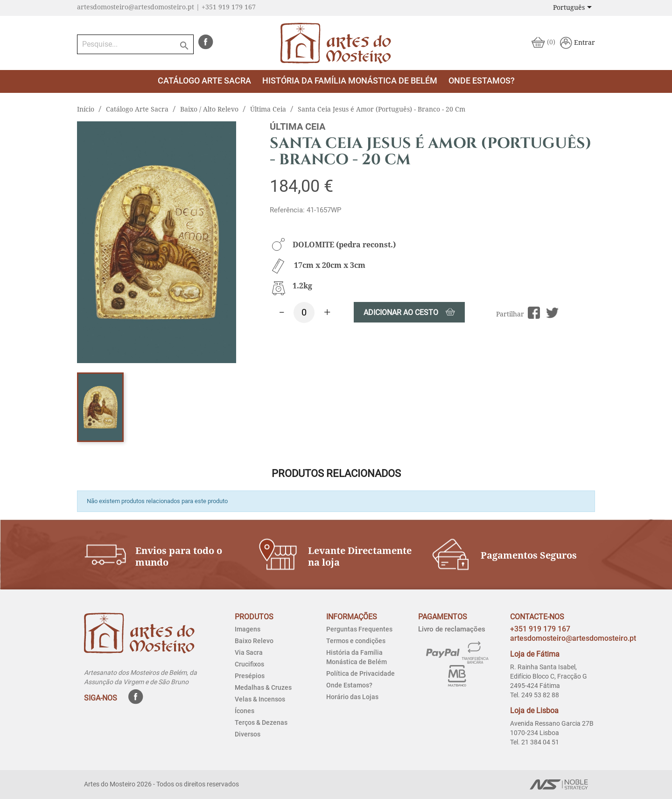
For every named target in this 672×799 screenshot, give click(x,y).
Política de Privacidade (360, 673)
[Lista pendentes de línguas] (574, 8)
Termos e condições (356, 641)
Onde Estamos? (349, 685)
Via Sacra (249, 652)
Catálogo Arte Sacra (204, 81)
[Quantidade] (304, 312)
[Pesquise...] (135, 44)
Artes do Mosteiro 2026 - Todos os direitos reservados (161, 784)
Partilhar (534, 313)
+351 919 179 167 (540, 629)
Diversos (248, 734)
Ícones (245, 711)
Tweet (552, 313)
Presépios (250, 676)
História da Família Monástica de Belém (350, 81)
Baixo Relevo (254, 641)
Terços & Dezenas (261, 722)
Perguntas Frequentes (359, 629)
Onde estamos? (482, 81)
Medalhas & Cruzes (263, 687)
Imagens (248, 629)
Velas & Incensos (260, 699)
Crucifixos (249, 664)
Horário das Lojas (352, 697)
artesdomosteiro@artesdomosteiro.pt (573, 638)
